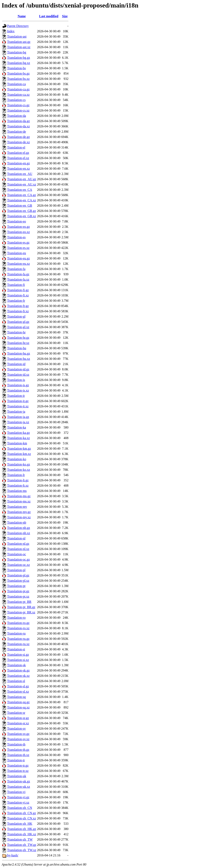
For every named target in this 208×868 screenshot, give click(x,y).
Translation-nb (17, 522)
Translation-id (16, 364)
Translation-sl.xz (18, 692)
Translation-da (17, 116)
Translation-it (16, 396)
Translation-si (16, 649)
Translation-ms (17, 491)
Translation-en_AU (20, 174)
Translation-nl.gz (18, 544)
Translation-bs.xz (18, 79)
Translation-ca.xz (18, 95)
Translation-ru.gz (18, 639)
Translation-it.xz (18, 406)
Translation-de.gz (18, 137)
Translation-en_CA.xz (22, 200)
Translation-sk (16, 665)
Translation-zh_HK (20, 824)
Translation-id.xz (18, 375)
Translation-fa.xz (18, 279)
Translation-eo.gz (18, 227)
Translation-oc (17, 554)
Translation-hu (17, 348)
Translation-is (16, 380)
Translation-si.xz (18, 660)
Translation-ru (16, 633)
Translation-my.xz (19, 517)
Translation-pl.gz (18, 575)
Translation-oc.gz (18, 559)
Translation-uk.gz (19, 781)
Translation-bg (17, 52)
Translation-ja (16, 412)
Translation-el (16, 147)
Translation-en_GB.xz (22, 216)
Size (65, 16)
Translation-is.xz (18, 390)
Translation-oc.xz (18, 565)
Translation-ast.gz (19, 42)
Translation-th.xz (18, 755)
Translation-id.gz (18, 369)
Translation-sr (16, 713)
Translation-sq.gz (18, 702)
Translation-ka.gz (18, 433)
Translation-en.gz (18, 163)
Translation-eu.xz (18, 264)
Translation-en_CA (20, 190)
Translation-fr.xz (18, 311)
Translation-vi (16, 792)
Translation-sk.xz (18, 676)
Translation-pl (16, 570)
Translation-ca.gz (18, 89)
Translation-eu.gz (18, 258)
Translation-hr (16, 332)
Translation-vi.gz (18, 797)
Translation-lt (16, 475)
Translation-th (16, 744)
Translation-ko (17, 459)
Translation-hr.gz (18, 338)
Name (22, 16)
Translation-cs (16, 100)
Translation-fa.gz (18, 274)
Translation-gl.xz (18, 327)
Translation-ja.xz (18, 422)
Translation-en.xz (18, 169)
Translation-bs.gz (18, 73)
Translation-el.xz (18, 158)
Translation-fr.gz (18, 306)
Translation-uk (17, 776)
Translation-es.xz (18, 248)
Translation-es (16, 237)
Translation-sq (16, 697)
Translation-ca (16, 84)
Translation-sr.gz (18, 718)
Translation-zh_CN (20, 808)
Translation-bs (16, 68)
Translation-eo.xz (18, 232)
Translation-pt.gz (18, 591)
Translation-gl (16, 316)
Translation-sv (16, 729)
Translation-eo (17, 221)
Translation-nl (16, 538)
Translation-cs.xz (18, 110)
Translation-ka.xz (18, 438)
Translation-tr (16, 760)
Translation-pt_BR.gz (21, 607)
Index (11, 31)
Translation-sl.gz (18, 686)
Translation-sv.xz (18, 739)
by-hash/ (13, 855)
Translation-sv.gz (18, 734)
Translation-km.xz (19, 454)
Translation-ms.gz (19, 496)
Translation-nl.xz (18, 549)
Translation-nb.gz (19, 528)
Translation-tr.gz (18, 765)
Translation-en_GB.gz (22, 211)
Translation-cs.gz (18, 105)
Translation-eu (17, 253)
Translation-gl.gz (18, 322)
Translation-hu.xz (19, 359)
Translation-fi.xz (18, 295)
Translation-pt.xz (18, 596)
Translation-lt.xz (18, 486)
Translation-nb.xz (19, 533)
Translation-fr (16, 301)
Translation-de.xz (18, 142)
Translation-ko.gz (19, 464)
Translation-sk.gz (18, 670)
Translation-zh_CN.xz (22, 818)
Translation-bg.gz (19, 58)
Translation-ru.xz (18, 644)
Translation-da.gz (18, 121)
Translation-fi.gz (18, 290)
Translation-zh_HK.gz (22, 829)
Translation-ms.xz (19, 501)
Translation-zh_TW (20, 839)
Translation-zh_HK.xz (22, 834)
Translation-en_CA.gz (22, 195)
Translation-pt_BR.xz (21, 612)
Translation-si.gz (18, 655)
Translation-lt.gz (18, 480)
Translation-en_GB (20, 206)
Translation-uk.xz (19, 787)
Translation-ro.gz (18, 623)
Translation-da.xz (18, 126)
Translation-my (17, 507)
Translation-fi (16, 285)
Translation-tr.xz (18, 771)
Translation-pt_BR (19, 602)
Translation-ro (16, 618)
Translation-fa (16, 269)
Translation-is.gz (18, 385)
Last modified (49, 16)
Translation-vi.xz (18, 802)
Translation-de (17, 132)
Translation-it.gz (18, 401)
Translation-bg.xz (19, 63)
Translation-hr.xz (18, 343)
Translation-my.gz (19, 512)
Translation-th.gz (18, 750)
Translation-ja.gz (18, 417)
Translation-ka (17, 427)
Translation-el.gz (18, 153)
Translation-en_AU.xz (22, 184)
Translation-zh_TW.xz (22, 850)
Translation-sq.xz (18, 707)
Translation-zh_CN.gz (22, 813)
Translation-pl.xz (18, 581)
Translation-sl (16, 681)
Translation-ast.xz (19, 47)
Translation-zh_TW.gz (22, 845)
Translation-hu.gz (19, 353)
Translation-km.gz (19, 449)
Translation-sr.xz (18, 723)
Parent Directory (18, 26)
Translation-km (17, 443)
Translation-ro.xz (18, 628)
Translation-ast (17, 36)
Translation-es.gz (18, 242)
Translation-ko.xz (19, 470)
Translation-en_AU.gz (22, 179)
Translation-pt (16, 586)
